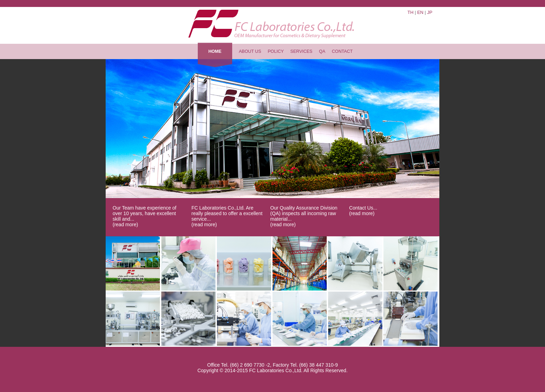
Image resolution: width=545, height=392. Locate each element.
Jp (430, 12)
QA (322, 51)
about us (250, 51)
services (301, 51)
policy (276, 51)
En (420, 12)
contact (342, 51)
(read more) (125, 224)
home (215, 51)
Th (410, 12)
